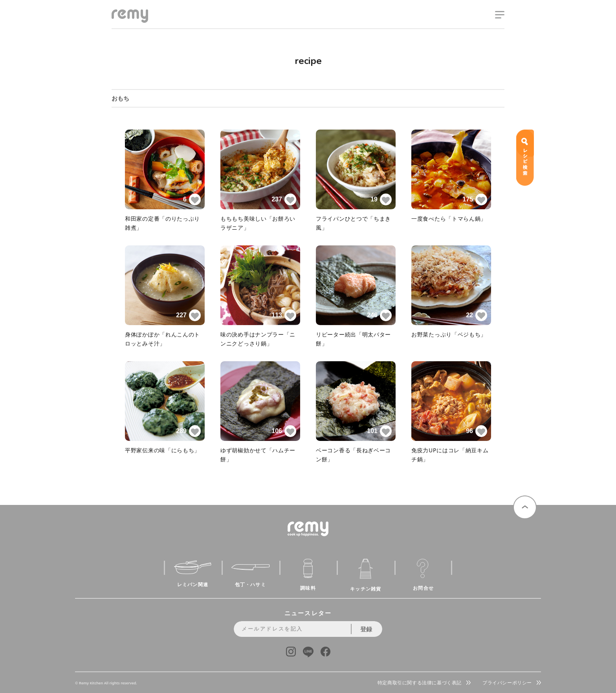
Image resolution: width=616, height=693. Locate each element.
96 (477, 431)
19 (381, 199)
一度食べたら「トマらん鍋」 (449, 219)
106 (284, 431)
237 (284, 199)
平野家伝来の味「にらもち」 (162, 450)
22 (477, 315)
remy (126, 23)
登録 (366, 629)
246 (379, 315)
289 (188, 431)
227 (188, 315)
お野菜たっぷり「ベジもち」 (449, 334)
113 (284, 315)
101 (379, 431)
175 (475, 199)
